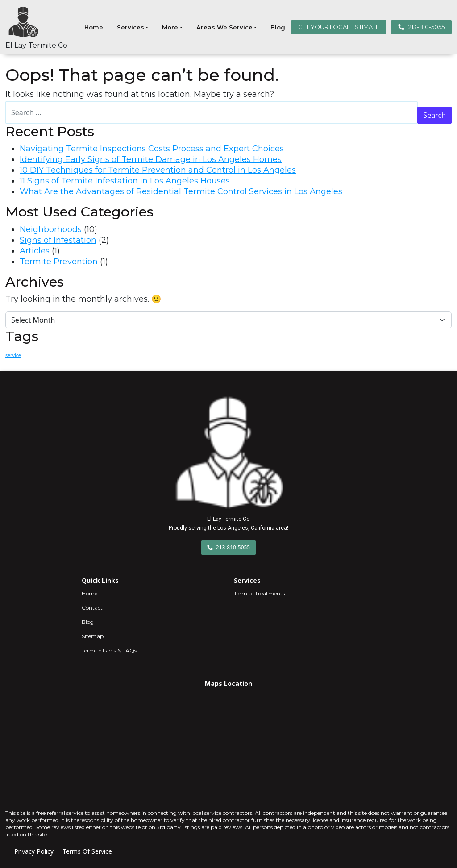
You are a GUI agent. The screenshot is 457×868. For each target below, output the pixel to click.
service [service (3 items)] (13, 355)
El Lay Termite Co (36, 45)
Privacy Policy (34, 851)
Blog (278, 27)
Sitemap (93, 636)
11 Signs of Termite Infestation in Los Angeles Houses (125, 181)
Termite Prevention (59, 262)
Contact (92, 608)
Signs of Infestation (58, 240)
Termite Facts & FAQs (109, 650)
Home (94, 27)
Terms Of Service (87, 851)
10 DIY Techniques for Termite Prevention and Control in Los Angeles (158, 170)
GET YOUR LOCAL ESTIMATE (339, 27)
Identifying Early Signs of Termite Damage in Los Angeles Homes (151, 159)
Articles (35, 251)
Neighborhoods (51, 229)
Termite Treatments (259, 593)
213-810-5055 (421, 27)
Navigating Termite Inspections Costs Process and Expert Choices (152, 149)
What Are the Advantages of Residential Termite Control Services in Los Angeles (181, 191)
